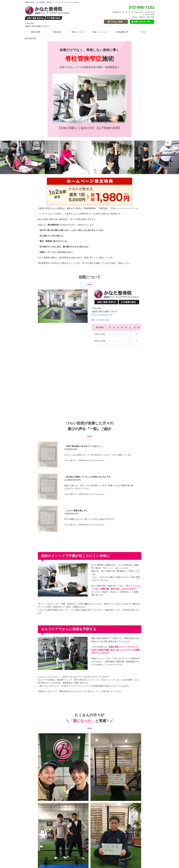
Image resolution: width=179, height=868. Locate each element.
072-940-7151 (103, 320)
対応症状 (57, 32)
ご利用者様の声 (122, 32)
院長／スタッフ (78, 32)
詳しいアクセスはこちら (102, 314)
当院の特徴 (35, 32)
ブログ (143, 32)
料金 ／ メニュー (100, 32)
